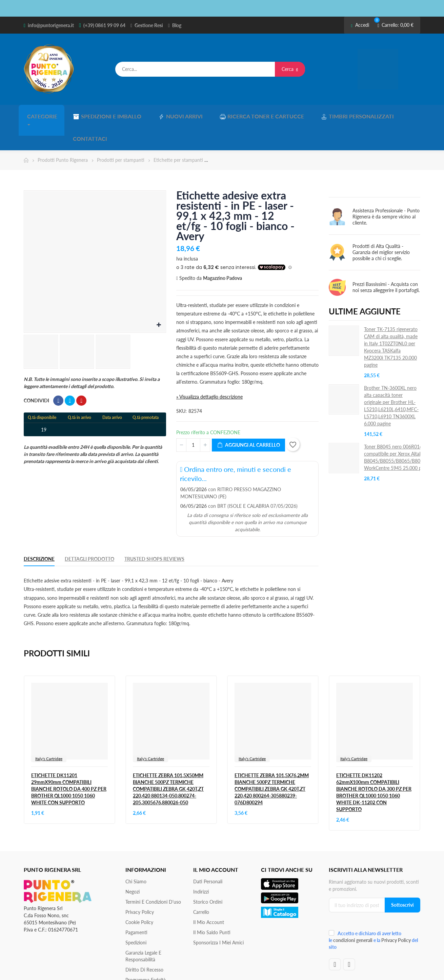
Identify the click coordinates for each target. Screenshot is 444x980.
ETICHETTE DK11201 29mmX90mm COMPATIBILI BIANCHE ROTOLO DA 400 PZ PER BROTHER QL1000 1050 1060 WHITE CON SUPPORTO (69, 762)
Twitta (70, 374)
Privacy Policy (140, 885)
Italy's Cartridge (49, 732)
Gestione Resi (149, 25)
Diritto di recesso (144, 943)
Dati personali (208, 855)
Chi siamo (136, 855)
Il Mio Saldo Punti (212, 906)
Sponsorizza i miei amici (218, 916)
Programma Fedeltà (146, 953)
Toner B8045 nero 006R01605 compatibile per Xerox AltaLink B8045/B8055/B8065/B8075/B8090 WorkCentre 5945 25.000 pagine (403, 430)
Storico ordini (208, 875)
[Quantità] (193, 418)
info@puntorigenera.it (51, 25)
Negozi (133, 865)
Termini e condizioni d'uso (153, 875)
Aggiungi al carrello (248, 418)
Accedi (360, 25)
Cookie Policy (139, 895)
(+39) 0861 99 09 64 (104, 25)
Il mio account (209, 895)
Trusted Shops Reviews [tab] (154, 532)
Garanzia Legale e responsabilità (143, 929)
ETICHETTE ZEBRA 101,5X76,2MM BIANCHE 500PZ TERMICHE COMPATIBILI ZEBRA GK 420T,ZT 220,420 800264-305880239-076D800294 (272, 762)
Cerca (290, 69)
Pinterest (81, 374)
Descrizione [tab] (39, 532)
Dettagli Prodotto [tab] (89, 532)
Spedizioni (136, 916)
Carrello (201, 885)
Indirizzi (201, 865)
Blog (177, 25)
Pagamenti (136, 906)
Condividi (58, 374)
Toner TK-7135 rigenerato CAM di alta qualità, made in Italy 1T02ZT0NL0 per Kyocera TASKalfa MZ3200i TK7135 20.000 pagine (391, 320)
